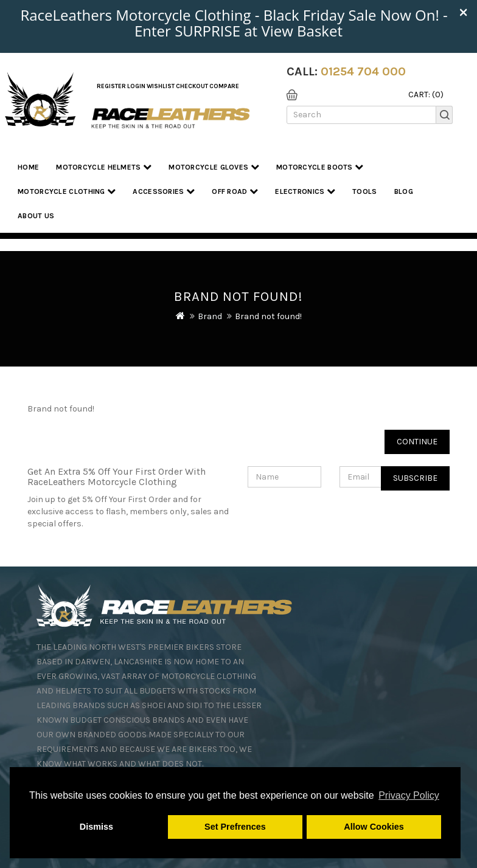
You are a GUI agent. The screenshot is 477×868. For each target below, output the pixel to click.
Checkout (192, 86)
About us (36, 216)
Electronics (305, 191)
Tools (365, 191)
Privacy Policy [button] (409, 795)
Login (136, 86)
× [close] (463, 12)
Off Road (235, 191)
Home (28, 167)
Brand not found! (268, 316)
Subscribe (415, 478)
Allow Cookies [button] (374, 827)
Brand (210, 316)
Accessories (164, 191)
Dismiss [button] (96, 827)
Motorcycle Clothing (67, 191)
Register (111, 86)
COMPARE (224, 86)
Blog (404, 191)
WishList (161, 86)
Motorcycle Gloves (214, 167)
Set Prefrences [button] (235, 827)
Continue (417, 442)
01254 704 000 (363, 71)
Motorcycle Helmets (104, 167)
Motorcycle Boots (320, 167)
